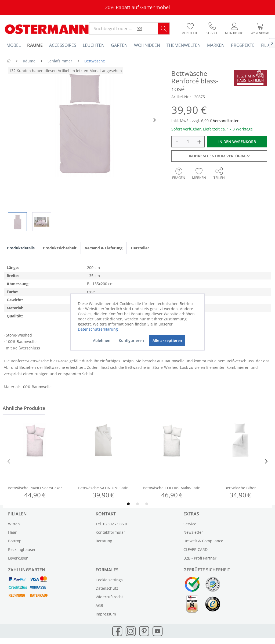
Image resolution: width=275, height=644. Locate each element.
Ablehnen (102, 340)
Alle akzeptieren (167, 340)
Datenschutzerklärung (98, 329)
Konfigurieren (131, 340)
